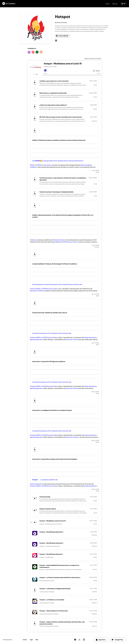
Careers (25, 640)
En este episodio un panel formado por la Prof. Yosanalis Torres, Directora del (57, 284)
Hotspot (33, 240)
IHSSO (32, 165)
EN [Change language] (123, 4)
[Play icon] (45, 70)
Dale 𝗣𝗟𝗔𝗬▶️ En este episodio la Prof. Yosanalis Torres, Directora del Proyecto (58, 161)
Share (96, 71)
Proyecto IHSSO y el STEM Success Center (44, 289)
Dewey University (59, 240)
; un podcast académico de (45, 480)
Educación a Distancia (37, 291)
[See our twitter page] (80, 640)
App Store (101, 640)
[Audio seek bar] (72, 75)
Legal (31, 640)
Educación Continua (72, 339)
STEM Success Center (44, 165)
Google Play (117, 640)
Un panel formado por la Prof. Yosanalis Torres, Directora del (52, 333)
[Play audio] (99, 64)
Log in (107, 4)
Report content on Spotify (93, 58)
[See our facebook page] (75, 640)
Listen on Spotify (62, 36)
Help (37, 640)
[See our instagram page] (84, 640)
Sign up (115, 4)
